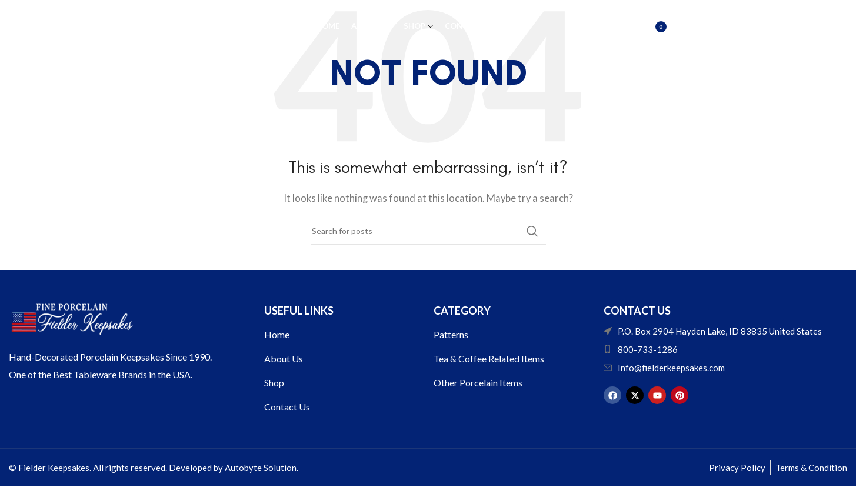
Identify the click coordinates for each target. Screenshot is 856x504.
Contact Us (287, 407)
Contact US (637, 311)
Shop (274, 383)
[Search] (622, 26)
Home (277, 334)
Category (462, 311)
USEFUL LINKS (299, 311)
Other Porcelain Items (478, 383)
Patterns (451, 334)
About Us (284, 358)
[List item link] (725, 349)
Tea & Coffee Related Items (489, 358)
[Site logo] (136, 25)
